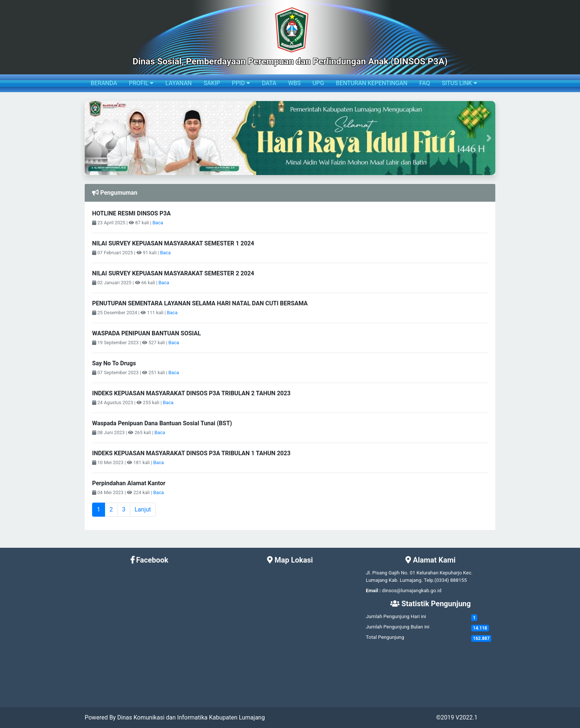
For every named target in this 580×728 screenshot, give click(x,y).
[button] (91, 138)
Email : (373, 591)
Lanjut (143, 509)
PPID (241, 83)
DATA (269, 83)
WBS (294, 83)
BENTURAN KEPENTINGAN (372, 83)
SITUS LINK (459, 83)
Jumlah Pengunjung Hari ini (396, 616)
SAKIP (212, 83)
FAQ (425, 83)
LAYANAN (178, 83)
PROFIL (141, 83)
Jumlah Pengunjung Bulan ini (398, 627)
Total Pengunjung (385, 637)
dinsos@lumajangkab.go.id (412, 591)
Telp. (429, 580)
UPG (318, 83)
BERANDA (104, 83)
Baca (158, 223)
